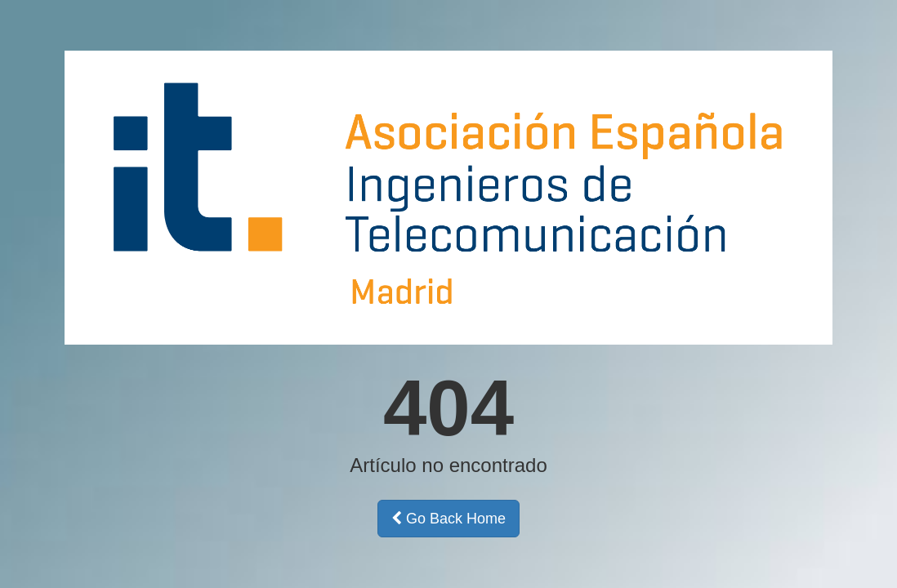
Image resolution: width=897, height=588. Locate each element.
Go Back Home (448, 519)
